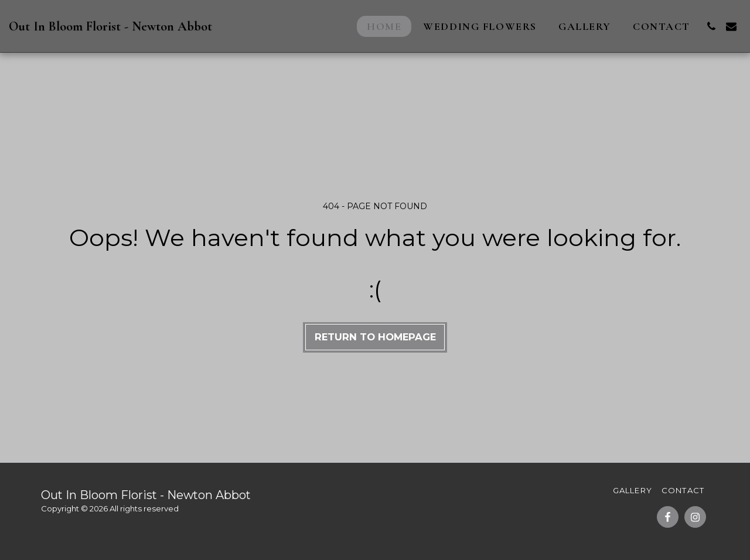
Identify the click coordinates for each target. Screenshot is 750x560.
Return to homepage (375, 337)
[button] (711, 26)
